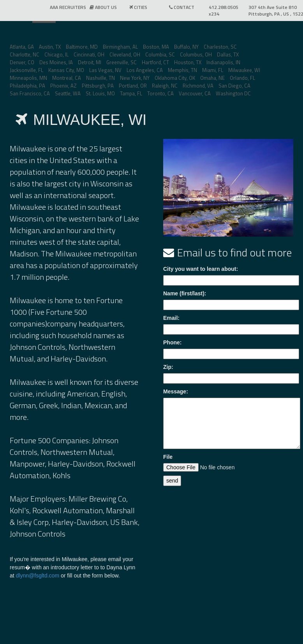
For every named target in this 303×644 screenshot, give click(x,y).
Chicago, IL (56, 54)
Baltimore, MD (82, 47)
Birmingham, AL (120, 47)
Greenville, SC (122, 62)
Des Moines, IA (56, 62)
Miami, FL (213, 70)
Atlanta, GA (22, 47)
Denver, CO (22, 62)
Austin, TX (50, 47)
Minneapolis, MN (28, 78)
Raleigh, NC (165, 86)
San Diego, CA (234, 86)
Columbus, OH (196, 54)
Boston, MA (156, 47)
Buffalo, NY (186, 47)
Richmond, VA (198, 86)
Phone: (172, 342)
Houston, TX (188, 62)
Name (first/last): (185, 293)
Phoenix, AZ (63, 86)
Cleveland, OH (125, 54)
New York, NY (135, 78)
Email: (171, 318)
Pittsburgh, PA (98, 86)
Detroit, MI (90, 62)
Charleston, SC (220, 47)
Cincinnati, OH (89, 54)
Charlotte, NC (25, 54)
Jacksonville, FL (26, 70)
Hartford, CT (155, 62)
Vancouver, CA (195, 93)
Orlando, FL (242, 78)
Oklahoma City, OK (175, 78)
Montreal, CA (67, 78)
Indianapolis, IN (223, 62)
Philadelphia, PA (27, 86)
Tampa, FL (131, 93)
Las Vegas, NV (105, 70)
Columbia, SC (160, 54)
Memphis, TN (182, 70)
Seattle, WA (68, 93)
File (168, 457)
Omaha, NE (212, 78)
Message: (176, 391)
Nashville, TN (100, 78)
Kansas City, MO (66, 70)
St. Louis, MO (100, 93)
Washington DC (233, 93)
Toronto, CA (160, 93)
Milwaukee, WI (244, 70)
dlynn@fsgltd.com (38, 576)
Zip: (168, 367)
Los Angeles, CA (145, 70)
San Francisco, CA (30, 93)
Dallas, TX (228, 54)
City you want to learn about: (201, 269)
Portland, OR (133, 86)
